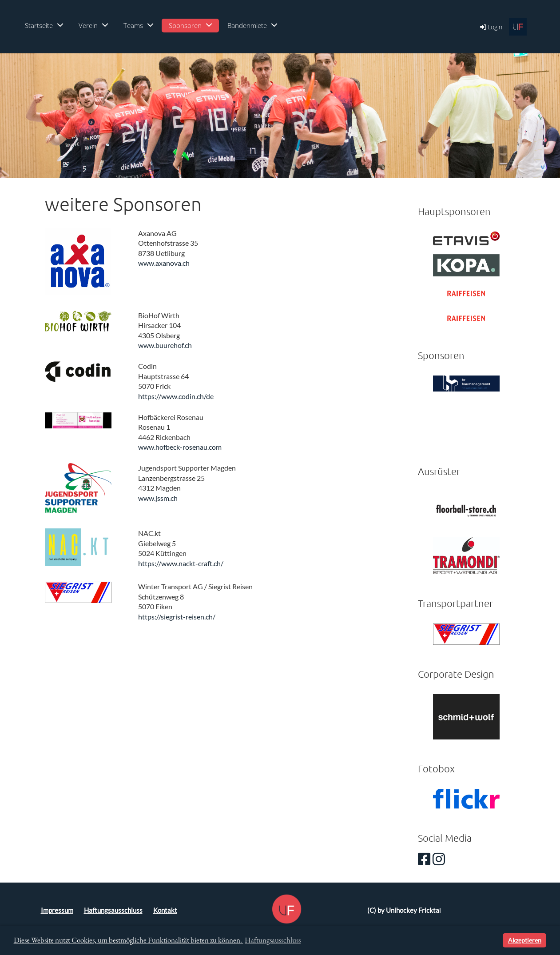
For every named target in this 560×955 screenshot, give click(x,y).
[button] (494, 940)
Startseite (44, 25)
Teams (138, 25)
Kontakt (165, 910)
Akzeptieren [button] (525, 940)
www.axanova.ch (164, 263)
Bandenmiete (252, 25)
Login (490, 27)
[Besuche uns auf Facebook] (424, 859)
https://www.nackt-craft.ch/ (181, 563)
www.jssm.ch (158, 498)
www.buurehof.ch (165, 345)
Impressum (57, 910)
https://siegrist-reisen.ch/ (177, 617)
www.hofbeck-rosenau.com (180, 447)
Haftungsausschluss (113, 910)
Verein (93, 25)
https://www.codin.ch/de (176, 396)
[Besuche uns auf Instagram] (439, 859)
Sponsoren (190, 25)
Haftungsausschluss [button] (273, 940)
